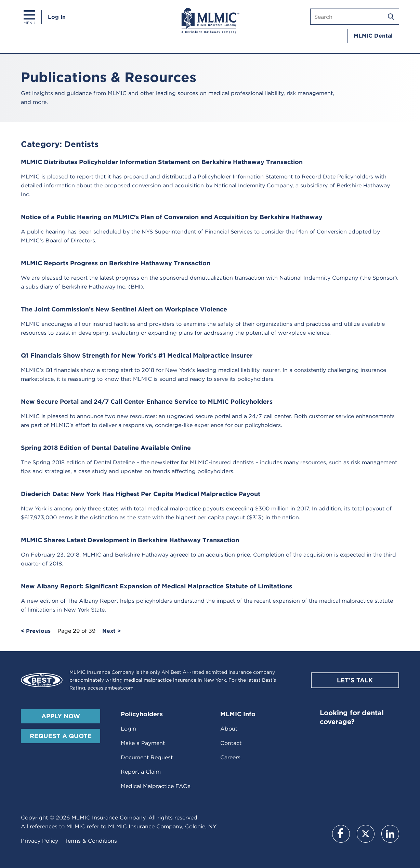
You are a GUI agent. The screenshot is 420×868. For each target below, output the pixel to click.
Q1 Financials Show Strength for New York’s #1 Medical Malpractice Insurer (137, 355)
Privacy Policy (40, 841)
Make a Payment (143, 743)
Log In (57, 17)
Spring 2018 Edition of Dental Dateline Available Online (106, 448)
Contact (231, 743)
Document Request (147, 757)
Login (128, 729)
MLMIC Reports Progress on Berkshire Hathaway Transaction (116, 263)
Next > (111, 631)
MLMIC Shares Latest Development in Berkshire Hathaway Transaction (130, 540)
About (229, 729)
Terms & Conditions (91, 841)
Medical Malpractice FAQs (156, 786)
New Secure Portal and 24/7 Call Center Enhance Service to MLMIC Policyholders (147, 402)
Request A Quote (61, 736)
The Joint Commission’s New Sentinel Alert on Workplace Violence (124, 309)
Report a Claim (141, 772)
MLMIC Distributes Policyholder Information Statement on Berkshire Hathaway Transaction (162, 162)
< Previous (36, 631)
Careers (230, 757)
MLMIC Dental (373, 36)
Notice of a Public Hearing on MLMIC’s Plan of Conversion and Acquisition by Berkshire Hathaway (172, 217)
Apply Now (61, 716)
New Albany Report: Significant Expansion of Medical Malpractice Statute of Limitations (156, 586)
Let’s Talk (355, 680)
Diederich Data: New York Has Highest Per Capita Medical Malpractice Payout (141, 494)
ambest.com (119, 688)
